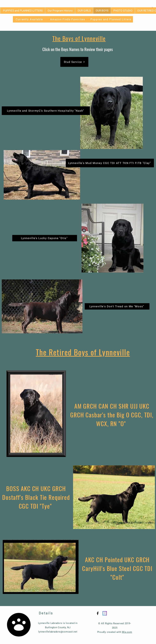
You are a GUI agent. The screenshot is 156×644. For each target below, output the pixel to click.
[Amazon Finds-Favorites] (68, 19)
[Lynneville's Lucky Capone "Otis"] (45, 238)
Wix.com (127, 632)
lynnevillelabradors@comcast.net (58, 632)
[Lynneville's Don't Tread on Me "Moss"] (117, 306)
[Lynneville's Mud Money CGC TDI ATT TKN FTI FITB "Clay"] (110, 163)
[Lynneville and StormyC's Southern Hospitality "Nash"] (46, 111)
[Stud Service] (74, 62)
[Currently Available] (30, 19)
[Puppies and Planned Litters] (111, 19)
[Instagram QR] (105, 613)
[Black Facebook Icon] (98, 613)
